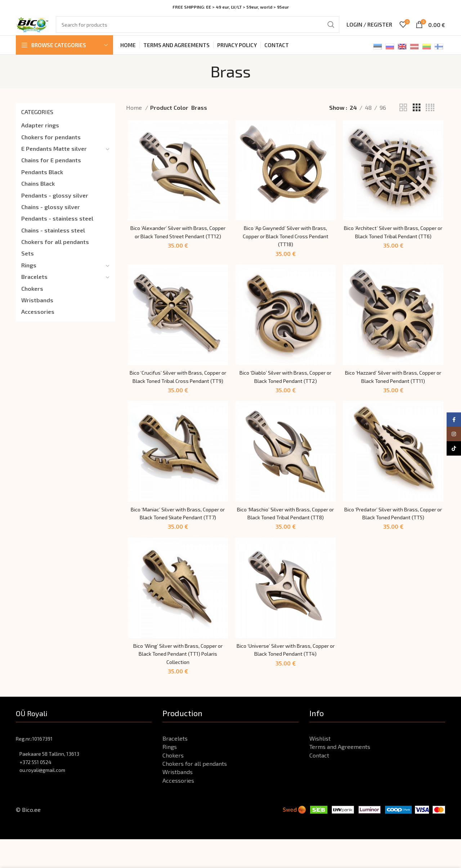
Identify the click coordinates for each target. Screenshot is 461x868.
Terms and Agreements (340, 775)
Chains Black (38, 191)
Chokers (32, 296)
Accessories (38, 319)
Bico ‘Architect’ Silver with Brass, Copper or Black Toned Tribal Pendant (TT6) (394, 245)
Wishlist (320, 767)
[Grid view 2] (403, 116)
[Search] (204, 29)
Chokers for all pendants (55, 250)
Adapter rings (40, 133)
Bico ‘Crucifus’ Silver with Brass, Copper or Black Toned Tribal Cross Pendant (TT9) (177, 391)
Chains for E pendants (51, 168)
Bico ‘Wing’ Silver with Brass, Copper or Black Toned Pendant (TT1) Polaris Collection (177, 682)
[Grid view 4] (430, 116)
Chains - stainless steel (53, 238)
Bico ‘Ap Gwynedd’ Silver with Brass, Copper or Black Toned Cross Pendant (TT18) (285, 245)
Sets (28, 261)
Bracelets (34, 284)
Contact (319, 784)
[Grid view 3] (417, 116)
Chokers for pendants (51, 145)
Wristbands (37, 308)
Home (135, 115)
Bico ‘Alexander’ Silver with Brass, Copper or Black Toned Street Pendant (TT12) (177, 245)
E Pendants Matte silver (54, 156)
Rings (29, 273)
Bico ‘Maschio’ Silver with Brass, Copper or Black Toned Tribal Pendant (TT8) (286, 537)
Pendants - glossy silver (55, 203)
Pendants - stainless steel (57, 226)
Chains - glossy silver (51, 215)
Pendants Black (42, 180)
